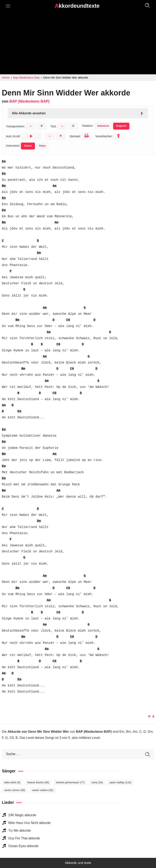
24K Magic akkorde (22, 815)
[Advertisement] (78, 44)
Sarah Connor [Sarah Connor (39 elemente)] (15, 790)
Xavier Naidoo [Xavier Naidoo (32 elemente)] (43, 790)
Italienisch (103, 126)
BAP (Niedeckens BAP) (29, 101)
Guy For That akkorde (24, 838)
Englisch (121, 126)
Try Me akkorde (20, 831)
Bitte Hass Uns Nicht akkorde (29, 823)
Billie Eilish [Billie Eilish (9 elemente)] (12, 782)
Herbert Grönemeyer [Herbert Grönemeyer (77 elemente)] (70, 782)
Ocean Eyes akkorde (23, 846)
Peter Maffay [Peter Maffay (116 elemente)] (120, 782)
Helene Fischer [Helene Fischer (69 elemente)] (38, 782)
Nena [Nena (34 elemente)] (97, 782)
